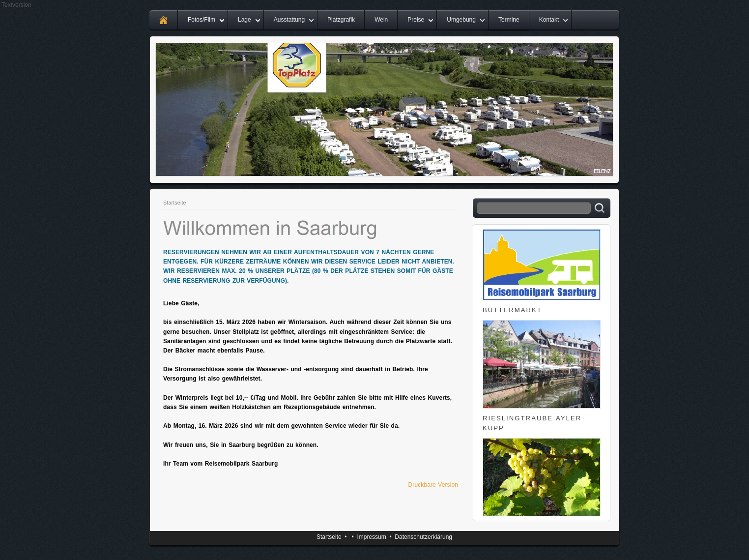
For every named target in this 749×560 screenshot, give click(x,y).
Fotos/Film (202, 20)
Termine (509, 20)
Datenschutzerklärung (423, 537)
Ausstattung (289, 20)
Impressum (371, 537)
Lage (245, 20)
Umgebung (461, 20)
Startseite (175, 203)
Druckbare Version (433, 485)
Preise (416, 20)
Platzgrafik (341, 20)
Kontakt (549, 20)
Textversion (16, 5)
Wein (381, 20)
